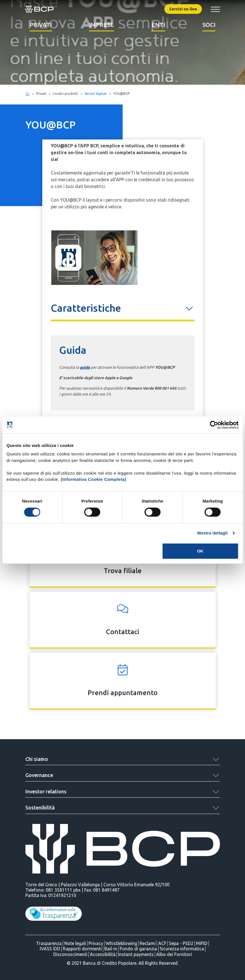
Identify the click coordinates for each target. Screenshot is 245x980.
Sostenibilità (40, 807)
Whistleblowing (121, 943)
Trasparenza (49, 943)
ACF (162, 943)
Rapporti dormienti (82, 949)
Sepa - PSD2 (181, 943)
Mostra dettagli (212, 533)
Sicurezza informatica (182, 949)
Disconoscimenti (70, 954)
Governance (39, 775)
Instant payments (136, 954)
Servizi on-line (183, 9)
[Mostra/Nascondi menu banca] (215, 9)
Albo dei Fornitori (174, 954)
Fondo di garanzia (138, 949)
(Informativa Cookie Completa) (93, 479)
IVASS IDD (50, 949)
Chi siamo (37, 759)
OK (200, 551)
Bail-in (111, 949)
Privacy (96, 943)
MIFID (202, 943)
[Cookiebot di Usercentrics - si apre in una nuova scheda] (214, 425)
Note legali (75, 943)
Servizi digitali (96, 94)
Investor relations (46, 791)
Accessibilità (103, 954)
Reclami (148, 943)
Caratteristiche (86, 308)
